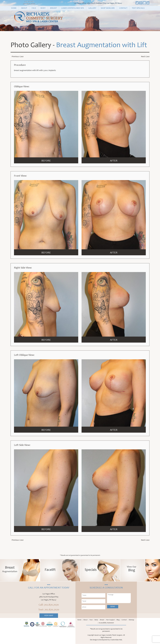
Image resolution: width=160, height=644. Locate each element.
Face (34, 8)
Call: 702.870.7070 (49, 605)
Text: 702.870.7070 (49, 610)
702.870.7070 (29, 4)
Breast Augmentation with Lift (102, 46)
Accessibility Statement (106, 623)
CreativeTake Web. (116, 640)
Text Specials (138, 8)
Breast (53, 8)
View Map (49, 616)
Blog (118, 620)
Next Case (145, 57)
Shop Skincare (108, 8)
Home (14, 8)
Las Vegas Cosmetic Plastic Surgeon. (111, 635)
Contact (123, 8)
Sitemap (131, 620)
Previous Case (18, 57)
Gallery (92, 8)
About (24, 8)
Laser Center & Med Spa (73, 8)
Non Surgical (110, 620)
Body (43, 8)
